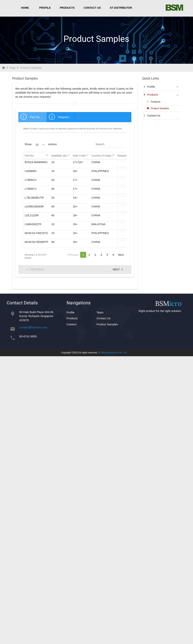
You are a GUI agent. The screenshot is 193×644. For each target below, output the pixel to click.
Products (67, 8)
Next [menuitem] (118, 269)
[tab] (32, 117)
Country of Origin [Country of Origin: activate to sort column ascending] (101, 156)
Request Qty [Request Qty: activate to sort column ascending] (125, 156)
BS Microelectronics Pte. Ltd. (113, 353)
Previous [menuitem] (35, 269)
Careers (72, 324)
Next (121, 255)
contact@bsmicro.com (33, 327)
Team (100, 312)
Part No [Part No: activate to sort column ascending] (29, 156)
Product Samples (107, 324)
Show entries (41, 144)
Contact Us (92, 8)
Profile (45, 8)
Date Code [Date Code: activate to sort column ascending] (79, 156)
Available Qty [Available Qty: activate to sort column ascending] (59, 156)
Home (25, 8)
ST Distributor (121, 8)
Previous (73, 255)
